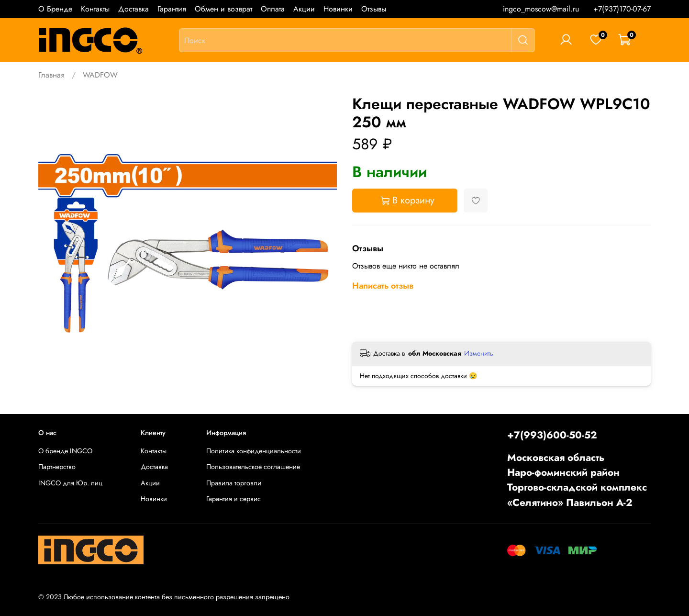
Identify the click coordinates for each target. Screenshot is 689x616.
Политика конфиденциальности (254, 451)
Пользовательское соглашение (253, 467)
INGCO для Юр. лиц (70, 483)
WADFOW (100, 75)
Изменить (479, 353)
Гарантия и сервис (233, 499)
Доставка (133, 9)
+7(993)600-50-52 (552, 435)
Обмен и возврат (223, 9)
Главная (51, 75)
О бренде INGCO (65, 451)
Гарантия (172, 9)
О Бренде (55, 9)
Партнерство (57, 467)
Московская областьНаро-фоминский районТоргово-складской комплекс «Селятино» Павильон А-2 (577, 480)
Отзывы (374, 9)
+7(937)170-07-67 (622, 9)
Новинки (338, 9)
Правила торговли (234, 483)
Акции (304, 9)
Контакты (95, 9)
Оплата (273, 9)
